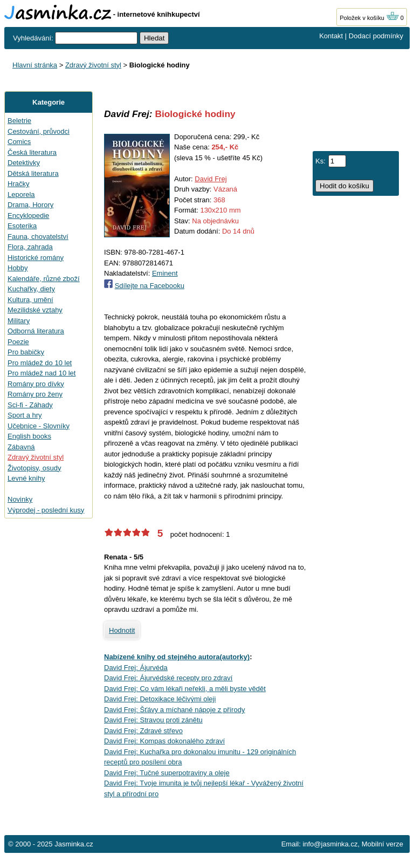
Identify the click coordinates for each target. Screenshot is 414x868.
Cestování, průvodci (39, 131)
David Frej (211, 179)
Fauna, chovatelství (38, 237)
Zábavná (21, 447)
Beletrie (19, 121)
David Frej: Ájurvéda (136, 668)
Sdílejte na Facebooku (150, 286)
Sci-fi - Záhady (30, 405)
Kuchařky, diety (31, 289)
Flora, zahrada (30, 247)
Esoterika (22, 226)
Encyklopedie (28, 216)
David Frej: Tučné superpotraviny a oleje (167, 773)
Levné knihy (26, 478)
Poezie (18, 342)
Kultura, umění (30, 300)
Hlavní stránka (35, 65)
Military (19, 321)
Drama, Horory (30, 205)
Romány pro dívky (36, 384)
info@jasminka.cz (330, 844)
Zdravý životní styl (93, 65)
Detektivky (24, 163)
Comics (19, 142)
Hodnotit (122, 630)
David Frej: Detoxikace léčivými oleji (160, 699)
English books (29, 436)
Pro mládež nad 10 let (42, 373)
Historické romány (36, 258)
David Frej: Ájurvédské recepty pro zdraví (168, 678)
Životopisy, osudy (34, 468)
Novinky (20, 499)
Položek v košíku (369, 18)
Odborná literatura (36, 331)
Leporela (21, 194)
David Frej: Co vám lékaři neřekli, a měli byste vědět (185, 689)
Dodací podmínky (376, 36)
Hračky (18, 184)
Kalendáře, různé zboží (44, 279)
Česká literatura (32, 152)
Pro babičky (26, 352)
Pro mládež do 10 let (40, 363)
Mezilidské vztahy (35, 310)
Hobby (18, 268)
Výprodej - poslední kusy (46, 510)
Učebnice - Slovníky (39, 426)
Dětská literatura (33, 173)
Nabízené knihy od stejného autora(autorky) (177, 657)
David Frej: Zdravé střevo (143, 731)
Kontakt (331, 36)
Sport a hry (25, 415)
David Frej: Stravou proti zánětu (153, 720)
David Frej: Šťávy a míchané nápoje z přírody (174, 710)
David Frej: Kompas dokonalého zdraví (164, 741)
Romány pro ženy (35, 394)
